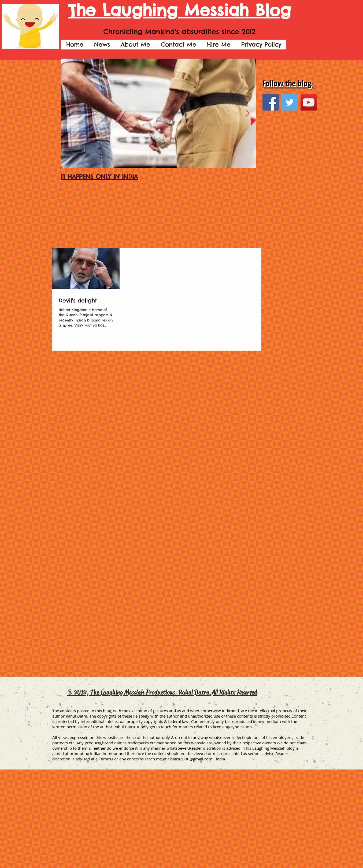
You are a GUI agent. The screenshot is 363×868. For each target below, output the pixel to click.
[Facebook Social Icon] (271, 102)
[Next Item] (247, 113)
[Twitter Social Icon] (290, 102)
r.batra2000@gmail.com (190, 759)
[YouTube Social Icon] (309, 102)
